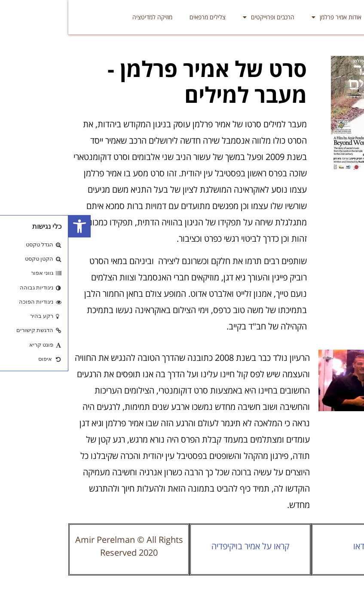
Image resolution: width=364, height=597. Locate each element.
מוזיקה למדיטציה (84, 17)
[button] (11, 226)
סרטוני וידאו (303, 546)
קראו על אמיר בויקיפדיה (182, 546)
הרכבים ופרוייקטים (200, 17)
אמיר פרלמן (324, 17)
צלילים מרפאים (139, 17)
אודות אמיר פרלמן (268, 17)
